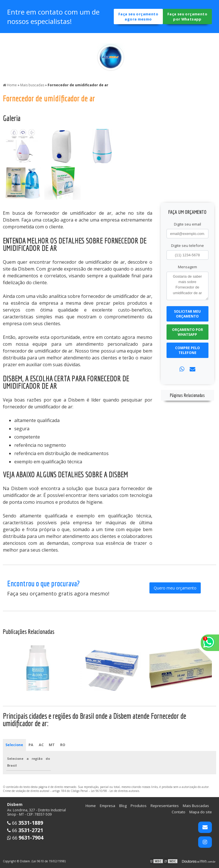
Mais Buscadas (196, 806)
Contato (179, 812)
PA (31, 745)
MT (52, 745)
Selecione (15, 745)
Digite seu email (187, 224)
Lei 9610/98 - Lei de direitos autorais (115, 791)
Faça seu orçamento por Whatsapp (187, 18)
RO (63, 745)
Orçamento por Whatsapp (187, 332)
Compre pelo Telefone (187, 350)
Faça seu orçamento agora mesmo (138, 18)
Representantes (165, 806)
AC (42, 745)
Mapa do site (201, 812)
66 (25, 824)
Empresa (108, 806)
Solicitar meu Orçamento (187, 314)
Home (91, 806)
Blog (123, 806)
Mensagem (187, 267)
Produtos (139, 806)
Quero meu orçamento (175, 588)
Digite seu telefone (187, 245)
